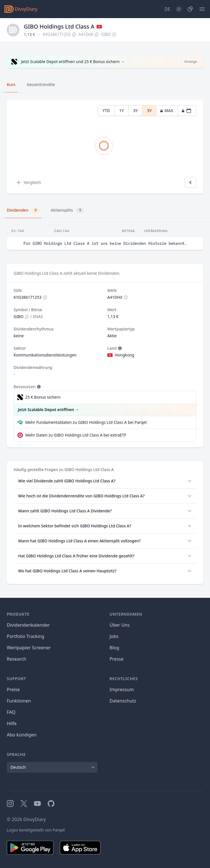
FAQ (11, 712)
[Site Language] (167, 9)
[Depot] (190, 9)
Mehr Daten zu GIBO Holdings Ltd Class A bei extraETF (76, 435)
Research (17, 659)
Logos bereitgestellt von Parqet (36, 830)
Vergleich (28, 182)
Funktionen (19, 701)
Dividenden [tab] (23, 210)
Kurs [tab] (11, 84)
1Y (122, 110)
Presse (117, 659)
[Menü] (202, 9)
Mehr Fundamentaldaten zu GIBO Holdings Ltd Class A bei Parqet (86, 422)
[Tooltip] (119, 348)
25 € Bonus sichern (43, 397)
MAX (166, 110)
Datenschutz (123, 701)
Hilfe (12, 723)
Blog (114, 648)
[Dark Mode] (179, 9)
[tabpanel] (105, 147)
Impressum (122, 689)
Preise (13, 689)
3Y (135, 110)
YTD (106, 110)
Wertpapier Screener (29, 648)
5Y (149, 110)
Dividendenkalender (28, 625)
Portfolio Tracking (26, 636)
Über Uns (120, 625)
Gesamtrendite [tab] (41, 84)
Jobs (114, 636)
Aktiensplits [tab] (67, 210)
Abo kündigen (22, 735)
